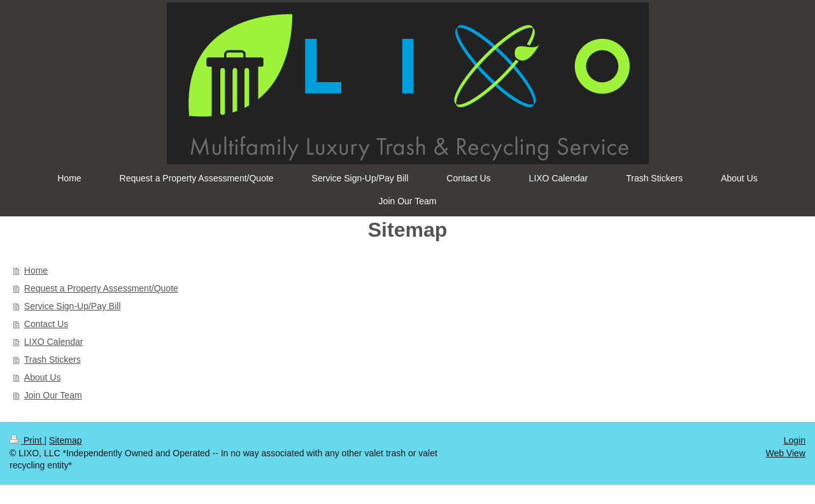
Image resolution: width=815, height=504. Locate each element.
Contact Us (46, 324)
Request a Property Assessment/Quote (101, 288)
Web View (785, 453)
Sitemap (65, 440)
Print (27, 440)
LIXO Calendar (54, 342)
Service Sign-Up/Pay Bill (73, 306)
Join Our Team (53, 395)
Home (36, 270)
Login (795, 440)
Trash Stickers (53, 360)
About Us (43, 377)
